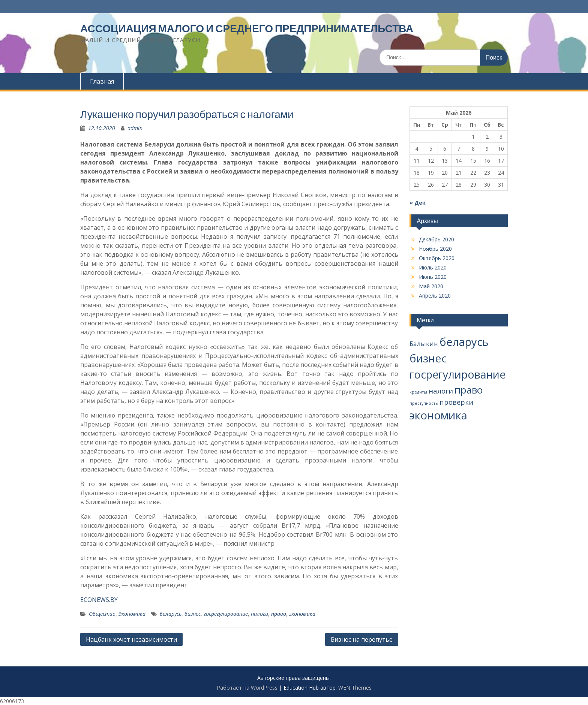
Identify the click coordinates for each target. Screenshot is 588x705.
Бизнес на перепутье (362, 639)
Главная (102, 81)
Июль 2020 (433, 267)
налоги (259, 614)
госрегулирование (226, 614)
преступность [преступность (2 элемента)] (424, 403)
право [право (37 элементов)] (469, 390)
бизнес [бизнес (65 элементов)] (428, 358)
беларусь (171, 614)
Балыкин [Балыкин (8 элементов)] (424, 344)
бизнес (193, 614)
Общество (102, 614)
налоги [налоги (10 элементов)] (441, 391)
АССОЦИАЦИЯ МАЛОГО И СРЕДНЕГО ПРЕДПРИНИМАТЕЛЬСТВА (247, 28)
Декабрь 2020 (436, 239)
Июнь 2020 (433, 277)
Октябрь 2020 (437, 258)
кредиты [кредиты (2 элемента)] (418, 392)
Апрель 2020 (435, 296)
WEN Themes (355, 688)
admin (135, 128)
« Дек (418, 203)
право (279, 614)
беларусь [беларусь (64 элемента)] (464, 342)
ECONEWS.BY (99, 600)
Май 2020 (431, 286)
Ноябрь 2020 (435, 249)
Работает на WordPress (247, 688)
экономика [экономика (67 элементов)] (438, 415)
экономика (302, 614)
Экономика (132, 614)
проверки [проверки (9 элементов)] (456, 402)
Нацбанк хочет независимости (131, 639)
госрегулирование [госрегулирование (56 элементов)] (457, 374)
